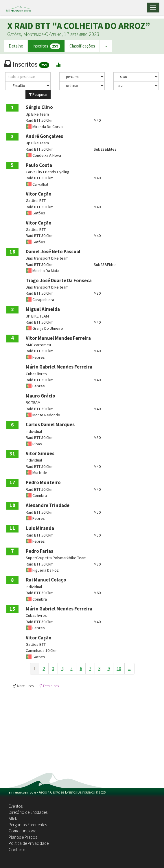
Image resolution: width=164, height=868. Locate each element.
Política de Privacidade (29, 843)
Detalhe (16, 46)
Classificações (82, 46)
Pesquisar (38, 95)
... (129, 669)
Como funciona (23, 831)
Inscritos (46, 46)
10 (119, 669)
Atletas (14, 819)
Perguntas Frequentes (28, 825)
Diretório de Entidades (28, 812)
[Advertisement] (82, 729)
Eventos (16, 806)
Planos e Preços (23, 837)
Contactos (18, 850)
